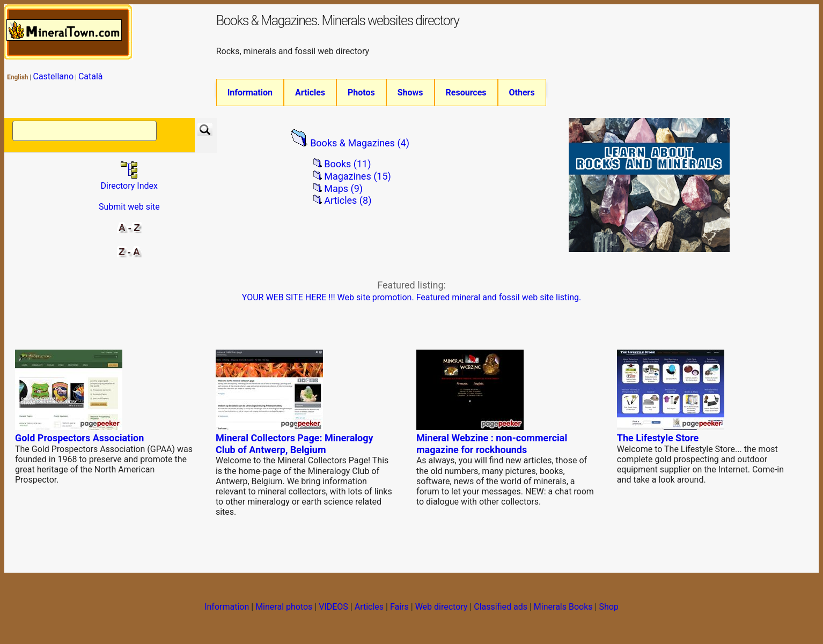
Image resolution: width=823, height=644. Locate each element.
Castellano (53, 76)
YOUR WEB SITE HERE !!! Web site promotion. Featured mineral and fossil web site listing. (411, 297)
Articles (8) (348, 200)
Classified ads (501, 607)
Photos (361, 92)
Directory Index (129, 181)
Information (250, 92)
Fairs (399, 607)
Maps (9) (343, 188)
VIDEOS (333, 607)
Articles (310, 92)
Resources (466, 92)
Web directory (442, 607)
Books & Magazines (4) (360, 143)
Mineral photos (284, 607)
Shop (608, 607)
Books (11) (347, 164)
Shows (410, 92)
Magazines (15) (358, 176)
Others (522, 92)
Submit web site (129, 207)
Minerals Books (563, 607)
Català (91, 76)
